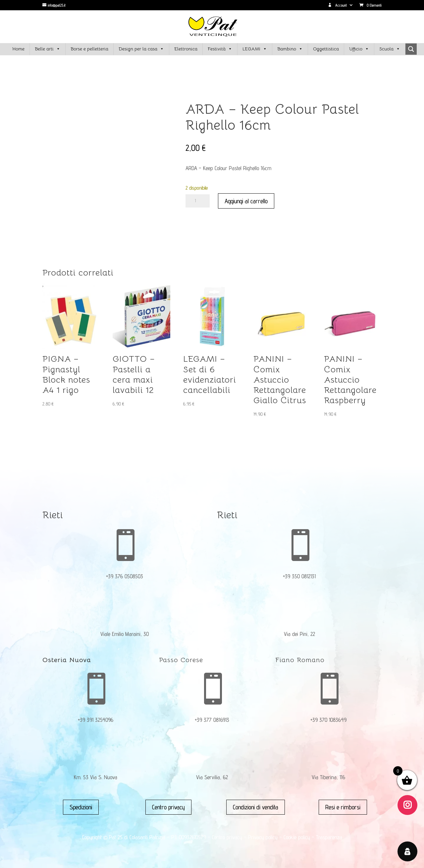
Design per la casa (141, 49)
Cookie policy (297, 837)
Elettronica (186, 49)
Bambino (290, 49)
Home (18, 49)
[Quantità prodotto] (198, 201)
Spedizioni (81, 807)
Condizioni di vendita (256, 807)
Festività (220, 49)
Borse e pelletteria (89, 49)
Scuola (390, 49)
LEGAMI (255, 49)
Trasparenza (329, 837)
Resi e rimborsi (343, 807)
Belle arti (48, 49)
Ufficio (359, 49)
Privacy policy (263, 837)
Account (337, 5)
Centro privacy (168, 807)
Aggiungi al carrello (246, 201)
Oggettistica (326, 49)
